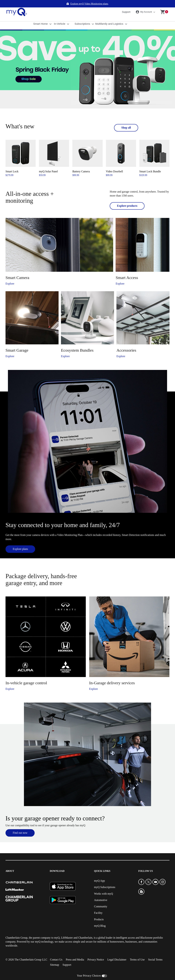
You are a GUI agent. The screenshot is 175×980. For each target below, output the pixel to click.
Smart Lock (12, 164)
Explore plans (20, 542)
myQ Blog (100, 918)
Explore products (127, 198)
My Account (144, 4)
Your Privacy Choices (89, 968)
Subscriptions (83, 16)
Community (101, 899)
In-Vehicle (60, 16)
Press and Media (75, 952)
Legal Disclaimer (117, 952)
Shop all (126, 120)
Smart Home (41, 16)
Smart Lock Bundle (150, 164)
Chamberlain (85, 930)
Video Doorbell (114, 164)
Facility (98, 905)
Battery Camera (81, 164)
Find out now (20, 825)
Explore (10, 276)
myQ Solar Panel (48, 164)
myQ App (99, 873)
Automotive (101, 893)
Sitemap (54, 957)
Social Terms (155, 952)
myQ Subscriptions (105, 880)
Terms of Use (137, 952)
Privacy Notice (96, 952)
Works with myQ (104, 886)
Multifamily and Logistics (110, 16)
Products (99, 912)
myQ (57, 930)
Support (126, 4)
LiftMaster (67, 930)
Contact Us (56, 952)
